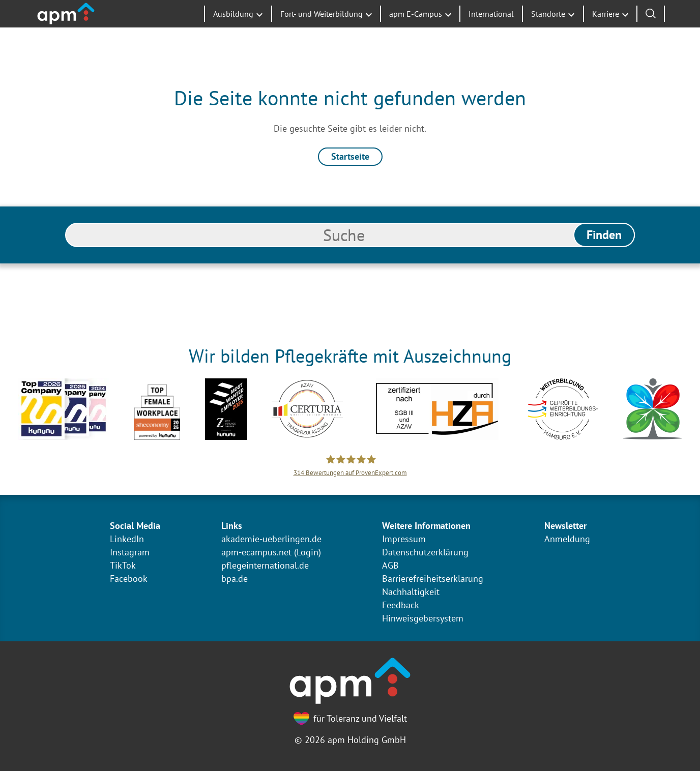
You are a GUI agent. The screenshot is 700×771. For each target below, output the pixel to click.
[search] (350, 235)
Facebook (129, 579)
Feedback (401, 605)
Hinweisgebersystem (423, 618)
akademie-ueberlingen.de (271, 539)
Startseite (350, 156)
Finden (604, 235)
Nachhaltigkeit (411, 592)
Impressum (404, 539)
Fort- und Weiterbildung (322, 31)
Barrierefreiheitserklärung (433, 579)
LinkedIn (127, 539)
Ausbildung (233, 31)
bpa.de (235, 579)
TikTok (123, 565)
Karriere (606, 31)
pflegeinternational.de (265, 565)
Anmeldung (567, 539)
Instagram (130, 552)
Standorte (548, 31)
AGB (390, 565)
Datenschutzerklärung (425, 552)
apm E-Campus (416, 31)
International (491, 31)
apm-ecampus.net (256, 552)
